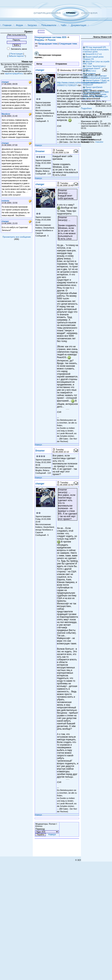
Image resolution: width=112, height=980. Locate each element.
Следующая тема (68, 44)
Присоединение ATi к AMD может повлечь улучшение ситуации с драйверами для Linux (96, 95)
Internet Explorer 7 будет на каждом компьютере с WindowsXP (96, 83)
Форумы (39, 40)
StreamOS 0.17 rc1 (94, 54)
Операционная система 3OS (51, 37)
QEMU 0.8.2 (91, 71)
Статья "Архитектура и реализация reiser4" (94, 67)
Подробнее (86, 108)
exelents (5, 201)
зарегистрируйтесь (14, 73)
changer (5, 82)
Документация (79, 25)
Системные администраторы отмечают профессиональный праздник (96, 76)
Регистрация (17, 54)
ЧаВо (64, 25)
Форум (19, 25)
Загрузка (32, 25)
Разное (52, 40)
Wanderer (6, 114)
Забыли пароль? (17, 56)
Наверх (38, 145)
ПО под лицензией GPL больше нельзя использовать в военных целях (96, 50)
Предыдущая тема (48, 44)
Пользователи (49, 25)
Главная (7, 25)
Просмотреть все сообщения (17, 237)
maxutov (99, 142)
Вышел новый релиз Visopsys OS (93, 58)
